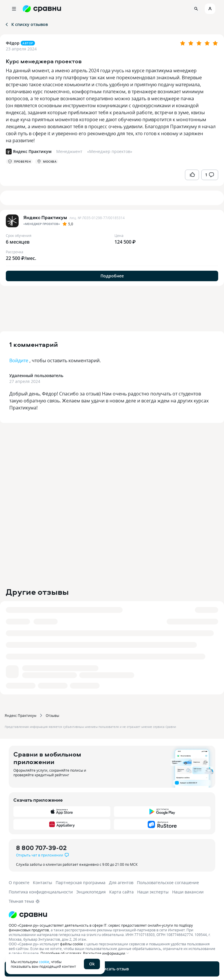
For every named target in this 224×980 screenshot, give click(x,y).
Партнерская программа (81, 883)
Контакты (43, 883)
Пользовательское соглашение (168, 883)
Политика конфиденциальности (41, 892)
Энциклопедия (91, 892)
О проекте (19, 883)
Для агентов (121, 883)
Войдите (19, 360)
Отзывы (52, 715)
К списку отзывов (26, 24)
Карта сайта (121, 892)
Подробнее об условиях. (61, 953)
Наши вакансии (188, 892)
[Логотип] (112, 915)
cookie (44, 962)
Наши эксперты (153, 892)
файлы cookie (72, 944)
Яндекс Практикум (21, 715)
